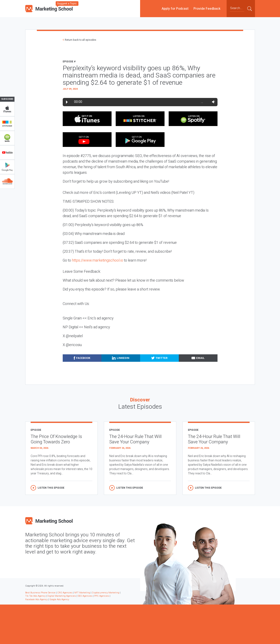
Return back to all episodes (81, 40)
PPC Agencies (102, 596)
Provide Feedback (207, 8)
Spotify (7, 138)
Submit (250, 8)
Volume (213, 102)
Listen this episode (51, 488)
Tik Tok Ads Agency (35, 596)
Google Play (7, 167)
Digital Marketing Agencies (62, 596)
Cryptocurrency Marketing (106, 593)
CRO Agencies (65, 593)
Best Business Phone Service (40, 593)
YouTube (7, 152)
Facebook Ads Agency (36, 599)
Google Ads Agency (59, 599)
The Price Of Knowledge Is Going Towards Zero (56, 439)
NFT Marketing (82, 593)
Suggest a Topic (67, 3)
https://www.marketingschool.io (97, 260)
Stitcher (7, 124)
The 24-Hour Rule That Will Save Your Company (135, 439)
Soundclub (7, 181)
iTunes (7, 109)
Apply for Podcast (175, 8)
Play (67, 102)
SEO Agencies (85, 596)
